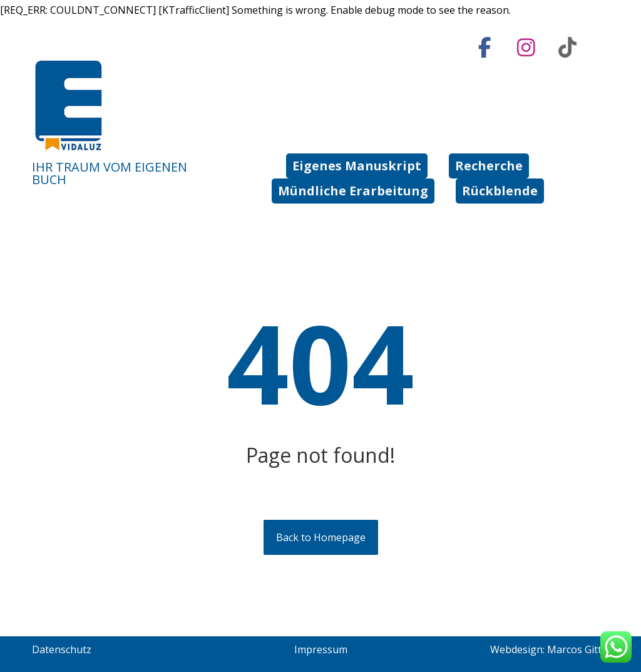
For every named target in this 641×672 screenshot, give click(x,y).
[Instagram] (526, 48)
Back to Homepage (321, 537)
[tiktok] (568, 48)
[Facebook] (485, 48)
